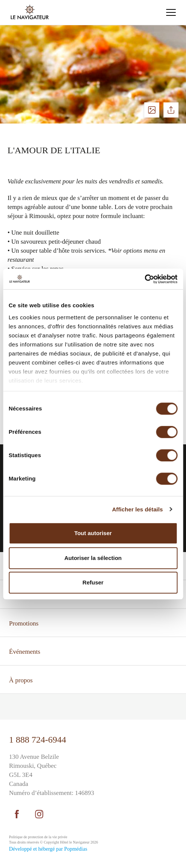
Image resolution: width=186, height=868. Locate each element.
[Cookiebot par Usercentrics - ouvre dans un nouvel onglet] (144, 279)
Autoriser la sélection (93, 558)
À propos (21, 680)
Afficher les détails (137, 509)
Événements (25, 652)
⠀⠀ (14, 707)
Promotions (24, 623)
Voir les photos (152, 110)
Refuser (93, 582)
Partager (171, 110)
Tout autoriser (93, 533)
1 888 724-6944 (38, 740)
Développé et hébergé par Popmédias (48, 849)
